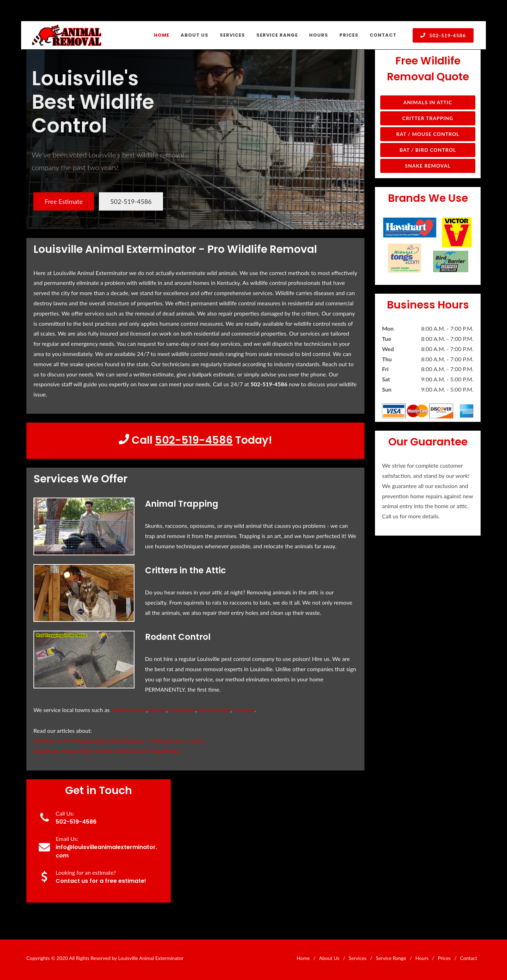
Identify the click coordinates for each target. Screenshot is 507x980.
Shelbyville (182, 710)
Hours (422, 958)
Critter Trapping (428, 118)
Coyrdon (244, 710)
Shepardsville (214, 710)
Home (303, 958)
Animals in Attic (428, 102)
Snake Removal (428, 166)
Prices (444, 958)
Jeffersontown (129, 710)
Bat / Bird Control (428, 150)
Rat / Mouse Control (428, 134)
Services (358, 958)
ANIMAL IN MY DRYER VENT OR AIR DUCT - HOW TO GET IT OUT (119, 741)
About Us (329, 958)
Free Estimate (64, 201)
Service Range (391, 958)
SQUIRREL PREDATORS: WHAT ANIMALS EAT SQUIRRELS (107, 751)
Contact (468, 958)
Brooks (158, 710)
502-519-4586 (443, 35)
